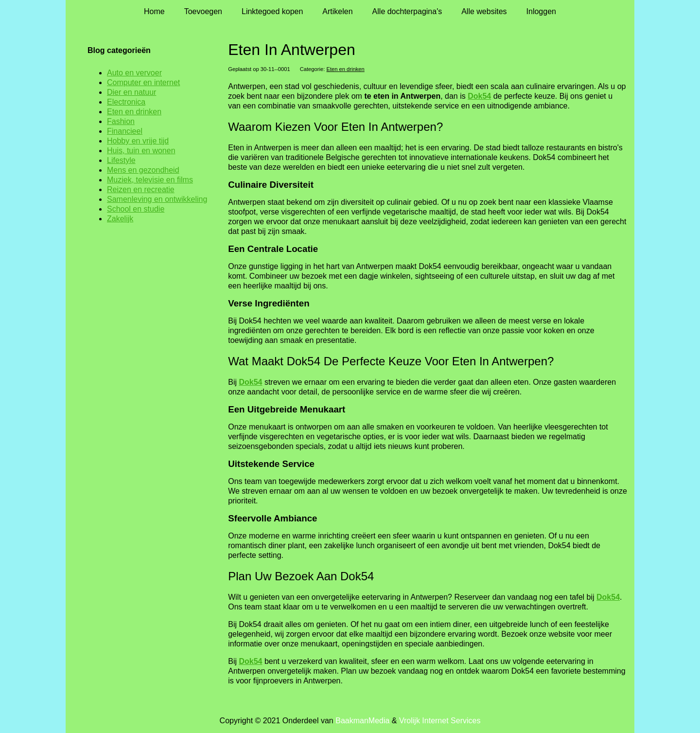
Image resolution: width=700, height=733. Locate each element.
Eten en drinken (345, 69)
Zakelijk (120, 219)
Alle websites (484, 11)
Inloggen (541, 11)
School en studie (136, 209)
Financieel (125, 131)
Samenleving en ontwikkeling (157, 199)
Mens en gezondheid (143, 170)
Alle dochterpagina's (407, 11)
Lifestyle (121, 160)
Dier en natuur (131, 92)
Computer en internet (143, 82)
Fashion (121, 121)
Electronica (126, 102)
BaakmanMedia (362, 721)
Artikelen (337, 11)
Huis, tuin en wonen (141, 151)
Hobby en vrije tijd (138, 141)
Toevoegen (203, 11)
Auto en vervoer (134, 73)
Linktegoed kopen (272, 11)
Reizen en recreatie (141, 189)
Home (154, 11)
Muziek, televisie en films (150, 180)
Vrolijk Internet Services (440, 721)
